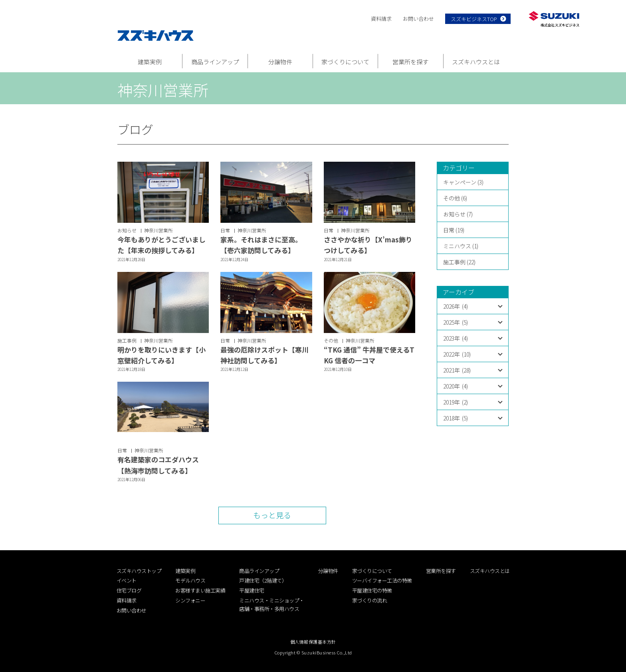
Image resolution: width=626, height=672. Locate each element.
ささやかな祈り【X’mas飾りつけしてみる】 (368, 245)
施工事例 (127, 340)
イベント (127, 580)
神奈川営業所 (158, 230)
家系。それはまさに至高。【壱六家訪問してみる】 (261, 245)
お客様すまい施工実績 (200, 590)
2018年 (456, 418)
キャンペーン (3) (463, 182)
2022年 (457, 354)
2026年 (456, 306)
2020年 (456, 386)
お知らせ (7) (458, 214)
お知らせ (127, 230)
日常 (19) (454, 230)
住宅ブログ (129, 590)
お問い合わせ (418, 19)
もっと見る (272, 515)
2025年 (456, 322)
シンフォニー (190, 600)
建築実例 (150, 62)
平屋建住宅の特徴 (372, 590)
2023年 (456, 338)
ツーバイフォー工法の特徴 (382, 580)
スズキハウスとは (476, 62)
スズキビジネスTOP (474, 19)
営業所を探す (410, 62)
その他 (331, 340)
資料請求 (381, 19)
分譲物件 (280, 62)
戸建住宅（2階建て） (263, 580)
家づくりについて (345, 62)
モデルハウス (190, 580)
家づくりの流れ (370, 600)
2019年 (456, 402)
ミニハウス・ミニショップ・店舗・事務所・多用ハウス (272, 605)
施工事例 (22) (459, 262)
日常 (225, 230)
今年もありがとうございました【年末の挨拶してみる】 (161, 245)
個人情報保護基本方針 (313, 642)
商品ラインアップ (215, 62)
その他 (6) (455, 198)
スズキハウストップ (139, 571)
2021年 (457, 370)
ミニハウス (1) (461, 246)
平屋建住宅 (252, 590)
